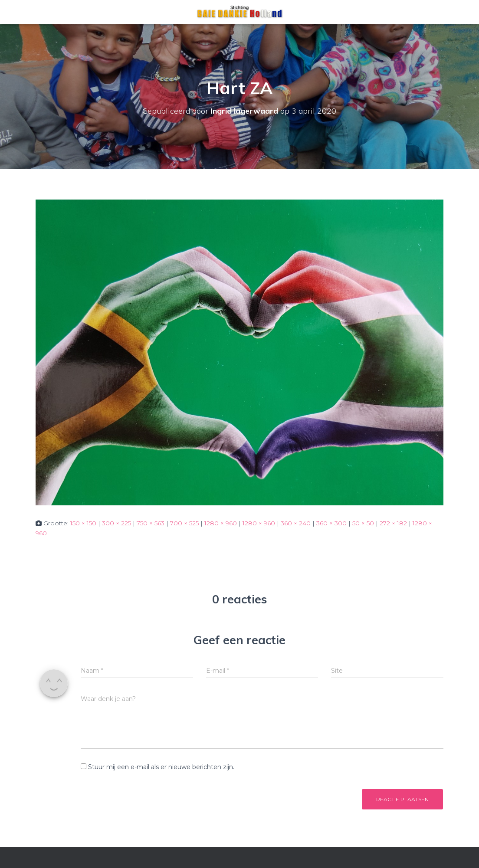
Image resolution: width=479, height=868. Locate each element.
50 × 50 (363, 523)
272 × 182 (393, 523)
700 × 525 (184, 523)
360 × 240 (296, 523)
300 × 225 (116, 523)
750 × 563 (151, 523)
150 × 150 (83, 523)
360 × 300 (331, 523)
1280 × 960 (221, 523)
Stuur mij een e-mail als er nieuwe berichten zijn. (161, 767)
